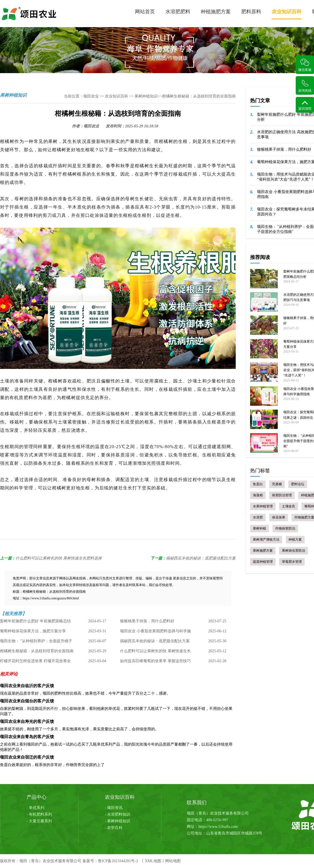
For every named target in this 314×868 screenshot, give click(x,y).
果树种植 (259, 528)
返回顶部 (305, 105)
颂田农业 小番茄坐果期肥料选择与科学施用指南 (155, 633)
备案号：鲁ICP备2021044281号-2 (110, 861)
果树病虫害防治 (294, 551)
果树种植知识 (146, 96)
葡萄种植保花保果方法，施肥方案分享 (33, 631)
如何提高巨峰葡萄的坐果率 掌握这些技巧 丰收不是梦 (155, 662)
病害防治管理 (282, 495)
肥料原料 (251, 12)
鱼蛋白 (258, 484)
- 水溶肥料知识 (118, 814)
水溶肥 (258, 517)
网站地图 (173, 861)
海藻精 (258, 495)
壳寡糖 (277, 484)
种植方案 (295, 540)
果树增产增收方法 (266, 540)
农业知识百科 (287, 14)
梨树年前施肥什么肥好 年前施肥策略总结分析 (35, 623)
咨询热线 (305, 86)
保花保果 (279, 517)
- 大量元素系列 (39, 821)
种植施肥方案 (216, 12)
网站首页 (145, 12)
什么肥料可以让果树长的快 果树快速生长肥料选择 (59, 558)
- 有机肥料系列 (39, 814)
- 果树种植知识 (118, 821)
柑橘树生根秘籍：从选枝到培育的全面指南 (37, 651)
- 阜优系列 (35, 808)
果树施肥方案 (263, 551)
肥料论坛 (298, 484)
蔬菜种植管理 (263, 562)
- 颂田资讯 (114, 808)
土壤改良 (289, 506)
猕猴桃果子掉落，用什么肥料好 (147, 621)
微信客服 (305, 65)
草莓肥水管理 (292, 562)
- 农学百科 (114, 828)
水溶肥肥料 (178, 12)
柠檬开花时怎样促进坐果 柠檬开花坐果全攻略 (35, 662)
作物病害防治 (285, 528)
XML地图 (153, 861)
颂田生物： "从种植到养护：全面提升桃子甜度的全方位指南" (36, 643)
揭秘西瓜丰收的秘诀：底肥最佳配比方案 (201, 558)
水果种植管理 (263, 506)
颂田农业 (91, 96)
